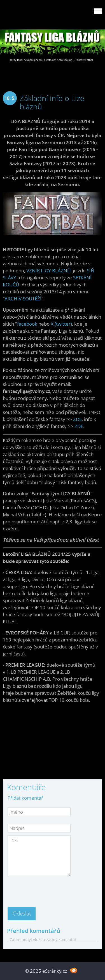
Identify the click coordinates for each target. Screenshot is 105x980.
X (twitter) (61, 324)
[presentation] (50, 890)
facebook (27, 324)
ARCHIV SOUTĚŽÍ (23, 299)
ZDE (77, 419)
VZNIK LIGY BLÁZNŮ (48, 271)
